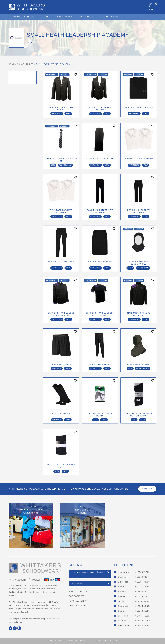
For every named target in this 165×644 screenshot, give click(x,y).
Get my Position (76, 577)
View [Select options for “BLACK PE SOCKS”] (68, 420)
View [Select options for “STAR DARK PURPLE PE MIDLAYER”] (146, 319)
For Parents (79, 596)
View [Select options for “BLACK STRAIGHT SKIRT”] (107, 268)
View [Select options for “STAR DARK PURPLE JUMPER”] (146, 114)
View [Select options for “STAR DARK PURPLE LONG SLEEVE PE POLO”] (68, 319)
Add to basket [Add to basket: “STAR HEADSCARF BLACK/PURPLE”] (143, 268)
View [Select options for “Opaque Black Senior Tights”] (104, 420)
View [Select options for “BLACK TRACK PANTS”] (107, 368)
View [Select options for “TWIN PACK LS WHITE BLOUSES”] (68, 216)
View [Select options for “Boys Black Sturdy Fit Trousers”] (107, 216)
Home (12, 64)
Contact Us (78, 606)
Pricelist (30, 43)
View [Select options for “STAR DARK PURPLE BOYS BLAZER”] (68, 114)
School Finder (25, 64)
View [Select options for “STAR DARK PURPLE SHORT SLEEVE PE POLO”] (107, 319)
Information (79, 601)
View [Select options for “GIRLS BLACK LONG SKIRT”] (107, 165)
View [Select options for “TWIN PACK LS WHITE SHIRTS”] (146, 165)
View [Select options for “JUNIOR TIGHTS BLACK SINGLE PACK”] (65, 471)
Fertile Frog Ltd (110, 641)
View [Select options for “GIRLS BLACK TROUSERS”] (68, 268)
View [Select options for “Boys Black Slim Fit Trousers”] (146, 216)
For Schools (79, 591)
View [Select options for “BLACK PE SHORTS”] (68, 368)
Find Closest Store (108, 572)
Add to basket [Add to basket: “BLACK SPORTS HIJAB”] (143, 368)
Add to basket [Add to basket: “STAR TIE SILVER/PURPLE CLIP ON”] (65, 165)
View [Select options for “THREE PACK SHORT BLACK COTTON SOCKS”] (143, 420)
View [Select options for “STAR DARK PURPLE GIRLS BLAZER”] (107, 114)
